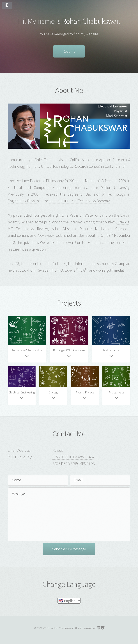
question (39, 249)
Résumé (69, 51)
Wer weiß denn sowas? (58, 243)
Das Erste (123, 243)
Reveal (58, 450)
